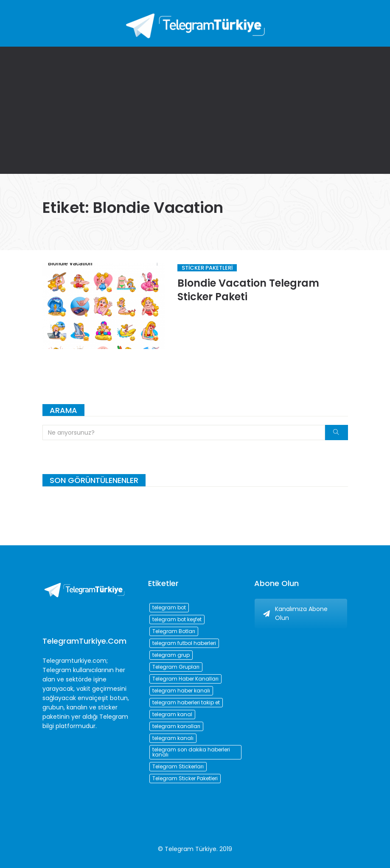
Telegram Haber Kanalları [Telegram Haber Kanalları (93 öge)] (185, 679)
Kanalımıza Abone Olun (295, 613)
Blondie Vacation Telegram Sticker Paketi (248, 290)
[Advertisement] (195, 110)
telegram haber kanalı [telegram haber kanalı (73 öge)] (181, 691)
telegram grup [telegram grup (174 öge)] (171, 655)
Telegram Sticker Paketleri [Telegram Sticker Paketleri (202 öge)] (185, 778)
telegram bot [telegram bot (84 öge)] (169, 607)
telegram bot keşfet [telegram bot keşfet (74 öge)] (177, 619)
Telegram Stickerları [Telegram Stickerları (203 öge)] (178, 766)
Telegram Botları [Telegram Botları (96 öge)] (174, 631)
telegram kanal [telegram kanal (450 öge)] (172, 714)
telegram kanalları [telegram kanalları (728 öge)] (176, 726)
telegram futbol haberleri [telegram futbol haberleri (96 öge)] (184, 643)
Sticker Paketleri (207, 268)
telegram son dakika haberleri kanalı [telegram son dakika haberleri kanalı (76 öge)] (191, 752)
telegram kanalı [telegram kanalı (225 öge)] (173, 738)
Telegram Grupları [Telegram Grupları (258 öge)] (176, 667)
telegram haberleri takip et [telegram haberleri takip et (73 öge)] (186, 702)
